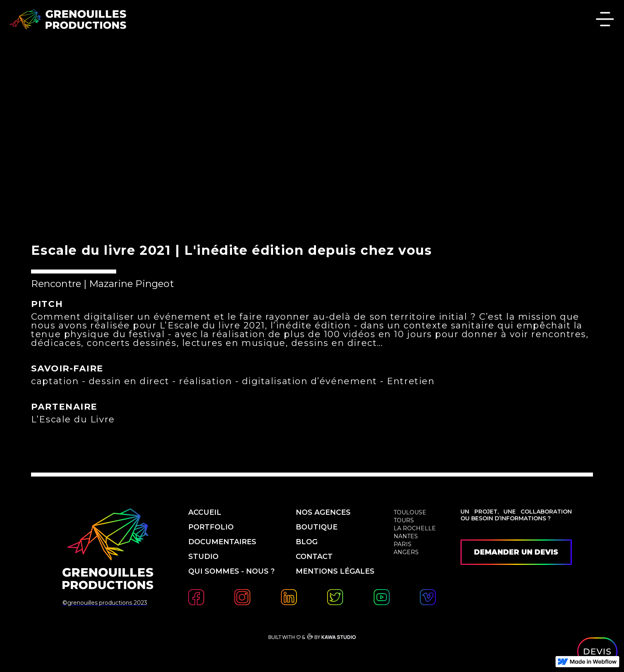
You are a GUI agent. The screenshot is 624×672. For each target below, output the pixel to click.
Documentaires (222, 542)
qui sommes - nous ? (232, 571)
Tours (404, 520)
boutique (317, 527)
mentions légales (335, 571)
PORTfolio (211, 527)
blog (307, 542)
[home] (68, 20)
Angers (406, 552)
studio (203, 557)
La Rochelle (415, 528)
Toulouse (410, 512)
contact (314, 557)
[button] (605, 20)
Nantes (406, 536)
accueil (205, 512)
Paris (403, 544)
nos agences (323, 512)
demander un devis (516, 552)
